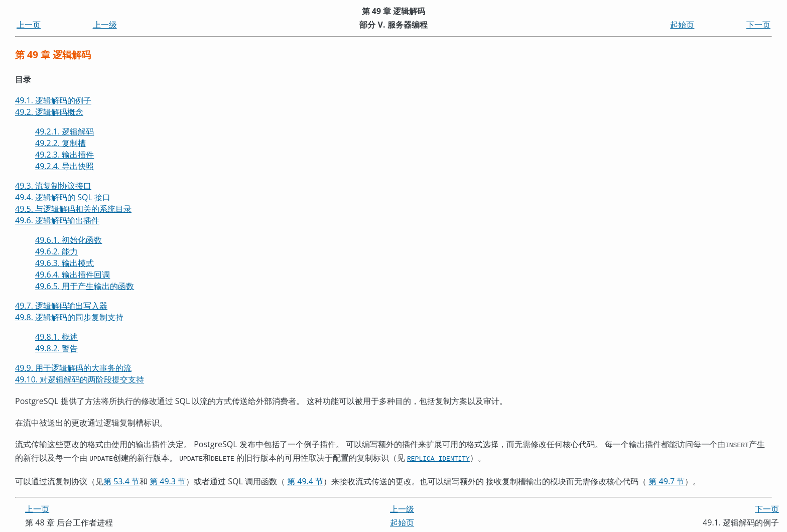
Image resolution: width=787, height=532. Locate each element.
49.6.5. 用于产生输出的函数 (85, 286)
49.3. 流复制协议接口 (53, 186)
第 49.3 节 (168, 479)
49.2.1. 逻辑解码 (64, 131)
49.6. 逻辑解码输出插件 (57, 220)
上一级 (105, 25)
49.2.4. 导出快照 (64, 166)
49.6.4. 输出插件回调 (73, 275)
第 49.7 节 (667, 479)
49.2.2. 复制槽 (60, 143)
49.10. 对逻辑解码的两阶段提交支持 (80, 379)
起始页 (682, 25)
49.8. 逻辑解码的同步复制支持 (69, 317)
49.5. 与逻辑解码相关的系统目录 (73, 209)
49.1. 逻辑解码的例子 (53, 100)
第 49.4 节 (305, 479)
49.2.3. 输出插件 (64, 155)
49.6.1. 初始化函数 (69, 240)
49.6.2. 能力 (56, 251)
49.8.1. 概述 (56, 337)
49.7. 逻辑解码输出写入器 (61, 306)
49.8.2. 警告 (56, 348)
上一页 (29, 25)
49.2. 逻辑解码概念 (49, 112)
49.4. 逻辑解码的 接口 (63, 197)
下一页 (758, 25)
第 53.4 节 (121, 479)
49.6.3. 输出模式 (64, 263)
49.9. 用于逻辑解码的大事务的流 (73, 368)
